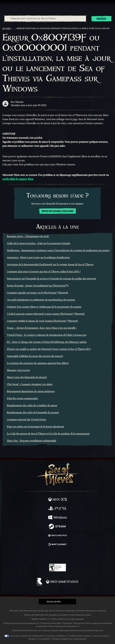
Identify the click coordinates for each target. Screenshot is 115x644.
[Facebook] (36, 555)
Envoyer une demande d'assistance (58, 211)
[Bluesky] (79, 555)
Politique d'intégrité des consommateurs (69, 639)
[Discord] (66, 555)
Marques (32, 639)
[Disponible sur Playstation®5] (57, 509)
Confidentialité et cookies (79, 636)
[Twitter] (42, 555)
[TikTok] (72, 555)
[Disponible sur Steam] (57, 527)
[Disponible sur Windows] (57, 518)
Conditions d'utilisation (56, 636)
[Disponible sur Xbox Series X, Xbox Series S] (57, 500)
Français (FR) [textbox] (54, 602)
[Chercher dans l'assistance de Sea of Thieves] (45, 19)
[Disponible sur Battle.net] (57, 545)
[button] (57, 602)
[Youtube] (57, 555)
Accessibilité (44, 639)
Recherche (101, 19)
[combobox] (45, 19)
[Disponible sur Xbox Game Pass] (57, 536)
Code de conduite (100, 636)
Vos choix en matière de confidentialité (27, 636)
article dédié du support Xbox (18, 179)
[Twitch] (48, 555)
